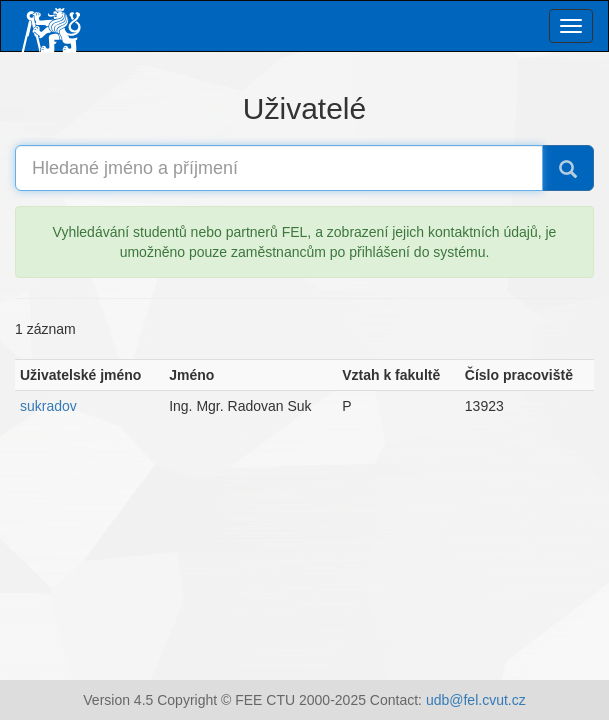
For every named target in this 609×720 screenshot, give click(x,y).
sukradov (48, 406)
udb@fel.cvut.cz (476, 700)
